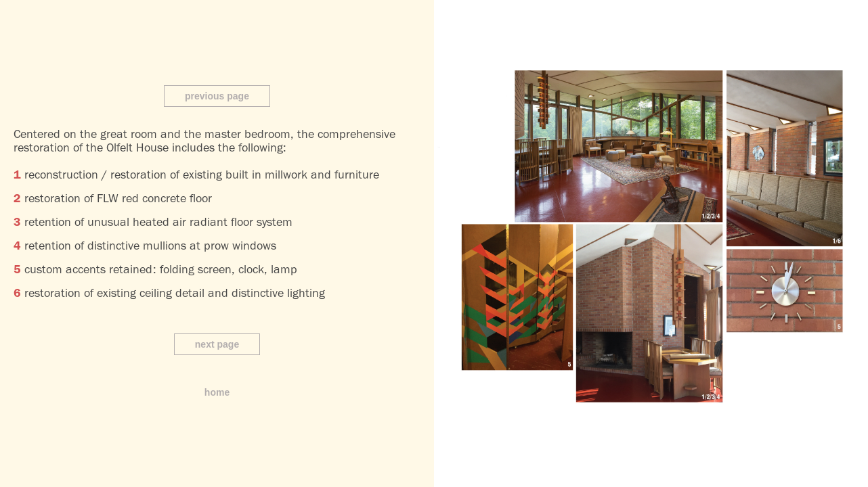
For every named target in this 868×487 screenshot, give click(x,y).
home (217, 392)
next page (217, 344)
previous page (217, 96)
